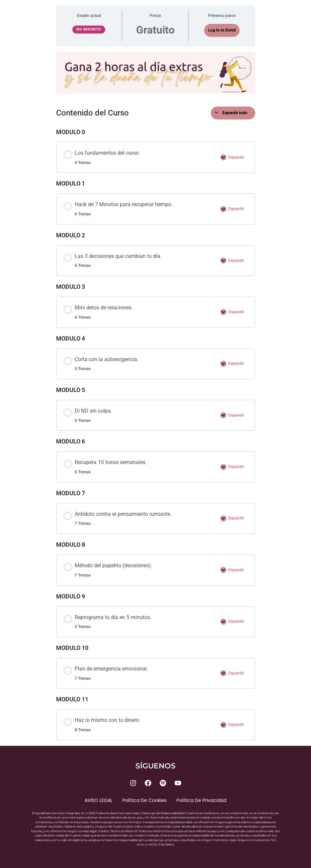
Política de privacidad (201, 800)
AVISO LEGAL (99, 800)
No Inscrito (89, 29)
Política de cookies (145, 800)
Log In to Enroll (222, 30)
